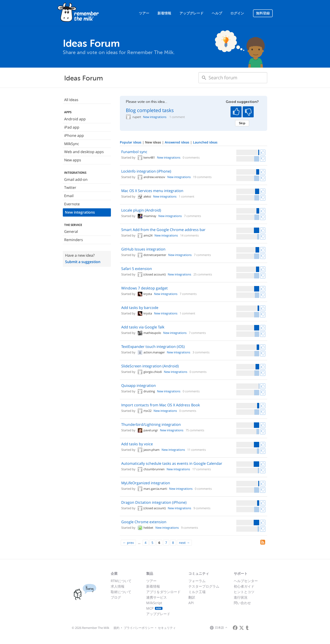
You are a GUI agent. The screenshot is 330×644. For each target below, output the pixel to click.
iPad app (72, 127)
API (191, 603)
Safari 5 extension (137, 269)
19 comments (202, 177)
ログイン (237, 13)
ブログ (116, 597)
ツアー (144, 13)
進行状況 (241, 597)
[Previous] (128, 543)
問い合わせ (242, 603)
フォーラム (197, 581)
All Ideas (71, 100)
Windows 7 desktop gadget (144, 288)
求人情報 (118, 586)
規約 (116, 628)
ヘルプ (217, 13)
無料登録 (263, 13)
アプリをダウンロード (163, 592)
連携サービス (157, 597)
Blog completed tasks (150, 110)
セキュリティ (167, 628)
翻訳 (192, 597)
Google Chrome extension (144, 522)
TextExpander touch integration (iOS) (153, 347)
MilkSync (72, 144)
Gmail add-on (76, 179)
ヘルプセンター (246, 581)
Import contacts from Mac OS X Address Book (161, 405)
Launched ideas (205, 142)
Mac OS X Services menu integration (152, 191)
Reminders (74, 240)
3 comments (201, 352)
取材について (121, 592)
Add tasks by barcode (140, 308)
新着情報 (164, 13)
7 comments (192, 216)
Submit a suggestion (83, 262)
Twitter (70, 187)
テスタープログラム (204, 586)
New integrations (80, 212)
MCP (154, 608)
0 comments (191, 157)
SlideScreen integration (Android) (150, 366)
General (71, 231)
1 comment (177, 117)
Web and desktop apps (84, 152)
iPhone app (74, 135)
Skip (242, 123)
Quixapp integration (139, 385)
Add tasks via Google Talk (143, 327)
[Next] (184, 543)
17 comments (202, 469)
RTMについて (121, 581)
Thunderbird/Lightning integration (151, 424)
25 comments (203, 274)
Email (69, 196)
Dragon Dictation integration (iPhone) (154, 502)
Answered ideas (177, 142)
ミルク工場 (197, 592)
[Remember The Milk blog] (247, 628)
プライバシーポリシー (139, 628)
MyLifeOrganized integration (146, 483)
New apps (73, 160)
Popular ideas (131, 142)
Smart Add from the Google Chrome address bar (163, 230)
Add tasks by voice (137, 444)
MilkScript (154, 603)
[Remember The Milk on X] (242, 628)
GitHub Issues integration (143, 249)
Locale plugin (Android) (141, 210)
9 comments (202, 508)
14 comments (189, 235)
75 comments (195, 430)
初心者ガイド (244, 586)
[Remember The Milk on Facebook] (235, 628)
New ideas (154, 142)
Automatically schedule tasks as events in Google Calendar (172, 463)
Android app (75, 119)
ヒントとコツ (244, 592)
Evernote (72, 204)
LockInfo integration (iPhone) (146, 171)
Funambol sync (134, 152)
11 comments (197, 450)
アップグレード (191, 13)
